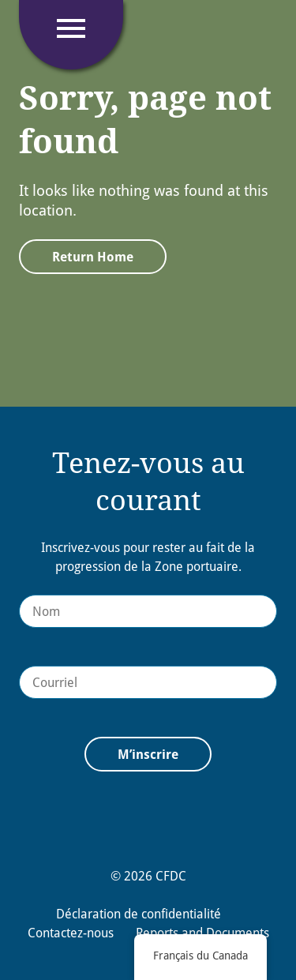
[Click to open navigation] (71, 28)
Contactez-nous (71, 933)
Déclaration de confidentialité (139, 914)
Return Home (93, 257)
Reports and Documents (202, 933)
